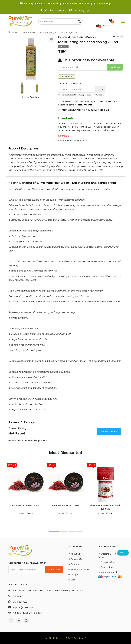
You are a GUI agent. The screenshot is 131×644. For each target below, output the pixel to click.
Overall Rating (17, 428)
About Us (74, 554)
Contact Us (75, 559)
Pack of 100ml (67, 76)
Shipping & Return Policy (108, 555)
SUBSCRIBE (54, 569)
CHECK (100, 89)
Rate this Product (109, 432)
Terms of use (106, 567)
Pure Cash (75, 564)
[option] (31, 57)
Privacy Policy (106, 562)
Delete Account (107, 572)
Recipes (73, 574)
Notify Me (115, 67)
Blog (72, 580)
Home (13, 32)
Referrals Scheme (78, 569)
